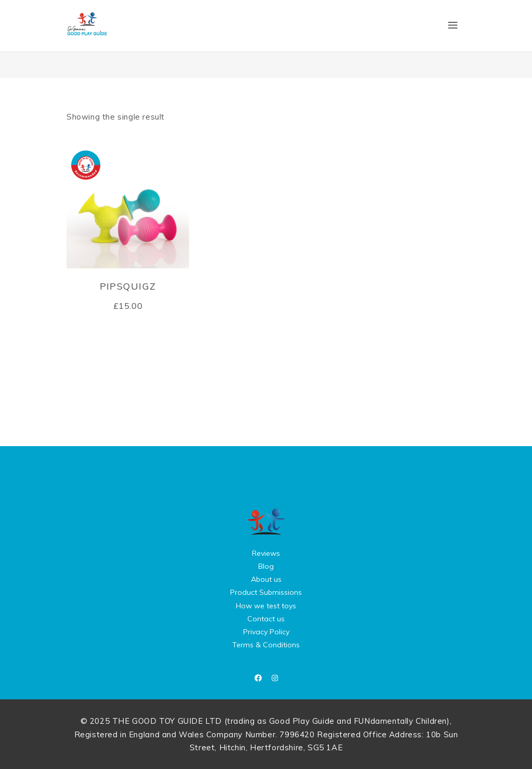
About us (266, 579)
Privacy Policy (266, 632)
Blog (266, 566)
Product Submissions (266, 592)
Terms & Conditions (266, 645)
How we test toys (266, 606)
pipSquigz (128, 286)
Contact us (266, 619)
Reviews (266, 553)
